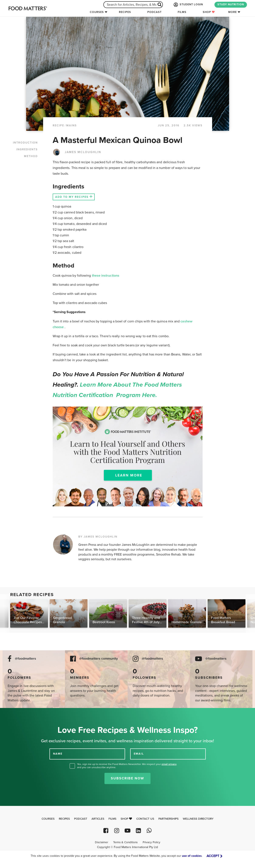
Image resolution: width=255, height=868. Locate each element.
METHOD (31, 156)
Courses (97, 12)
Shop (209, 12)
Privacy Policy (151, 842)
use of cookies (192, 856)
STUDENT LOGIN (188, 5)
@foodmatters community (99, 659)
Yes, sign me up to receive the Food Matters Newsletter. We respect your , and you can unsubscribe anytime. (127, 766)
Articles (98, 819)
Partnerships (168, 819)
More (232, 12)
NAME (58, 754)
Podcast (154, 12)
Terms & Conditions (125, 842)
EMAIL (139, 754)
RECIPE (58, 125)
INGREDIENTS (27, 149)
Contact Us (145, 819)
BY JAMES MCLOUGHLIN (98, 537)
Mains (72, 125)
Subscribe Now (128, 778)
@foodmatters (25, 659)
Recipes (125, 12)
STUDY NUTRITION (231, 4)
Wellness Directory (198, 819)
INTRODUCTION (25, 143)
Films (182, 12)
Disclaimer (101, 842)
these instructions (106, 276)
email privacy (169, 764)
